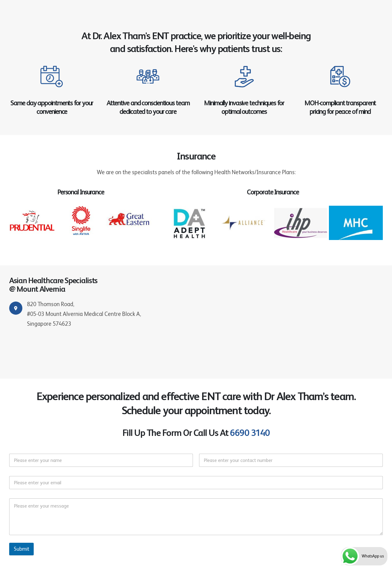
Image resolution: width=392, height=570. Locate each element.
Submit (21, 549)
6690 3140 (250, 433)
